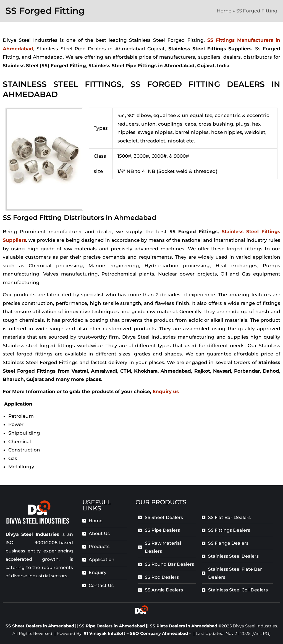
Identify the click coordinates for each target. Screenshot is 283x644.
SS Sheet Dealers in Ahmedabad (40, 626)
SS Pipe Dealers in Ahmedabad (112, 626)
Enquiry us (166, 391)
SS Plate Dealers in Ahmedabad (184, 626)
